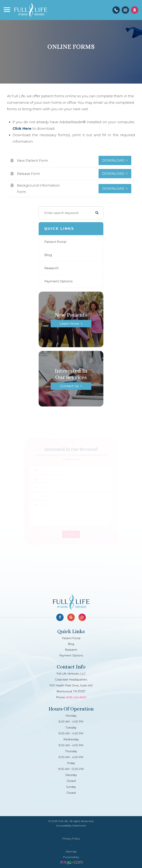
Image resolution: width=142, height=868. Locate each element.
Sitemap (71, 852)
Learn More (69, 324)
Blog (48, 255)
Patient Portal (55, 242)
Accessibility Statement (71, 826)
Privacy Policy (71, 839)
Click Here (22, 128)
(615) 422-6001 (76, 697)
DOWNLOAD (113, 160)
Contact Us (69, 386)
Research (52, 268)
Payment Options (58, 281)
